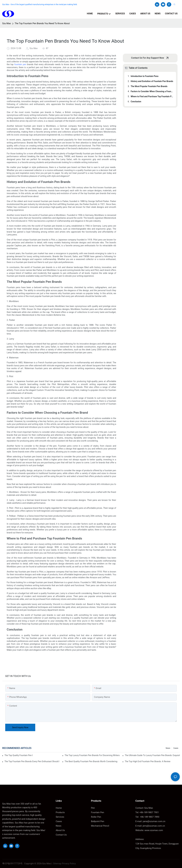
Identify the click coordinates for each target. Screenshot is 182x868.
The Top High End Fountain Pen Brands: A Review (148, 761)
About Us (60, 830)
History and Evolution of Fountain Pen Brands (152, 81)
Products (60, 812)
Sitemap (57, 864)
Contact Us (61, 835)
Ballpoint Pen (98, 821)
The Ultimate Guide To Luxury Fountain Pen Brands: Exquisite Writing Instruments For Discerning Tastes (152, 755)
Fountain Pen (98, 812)
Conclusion (136, 102)
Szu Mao (7, 23)
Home (59, 808)
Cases (176, 748)
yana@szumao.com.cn (154, 821)
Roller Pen (96, 817)
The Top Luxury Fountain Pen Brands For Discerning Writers (92, 755)
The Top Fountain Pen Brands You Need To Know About (42, 23)
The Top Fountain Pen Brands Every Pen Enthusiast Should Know (32, 761)
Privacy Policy (69, 864)
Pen (93, 808)
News (168, 748)
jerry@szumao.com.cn (154, 826)
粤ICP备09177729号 (12, 864)
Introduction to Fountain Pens (145, 76)
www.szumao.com (154, 830)
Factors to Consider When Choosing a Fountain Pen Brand (152, 91)
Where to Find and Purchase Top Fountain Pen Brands (152, 96)
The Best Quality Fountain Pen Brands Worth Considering (91, 761)
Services (60, 817)
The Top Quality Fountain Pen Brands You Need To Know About (19, 755)
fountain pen (21, 64)
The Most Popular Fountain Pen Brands (149, 86)
